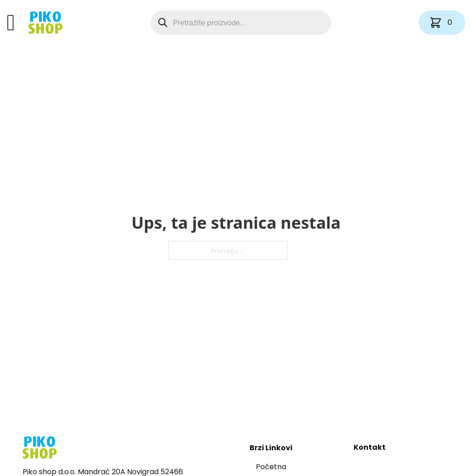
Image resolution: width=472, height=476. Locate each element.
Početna (271, 467)
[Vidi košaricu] (442, 23)
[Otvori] (11, 23)
